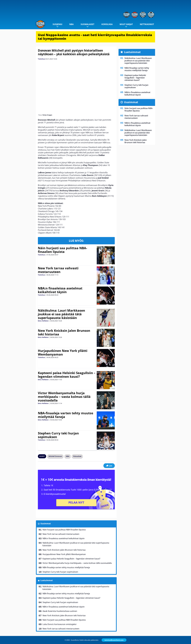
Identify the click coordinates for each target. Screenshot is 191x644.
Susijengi (57, 24)
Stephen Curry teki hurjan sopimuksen (58, 435)
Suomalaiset (87, 24)
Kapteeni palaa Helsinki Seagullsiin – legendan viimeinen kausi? (67, 375)
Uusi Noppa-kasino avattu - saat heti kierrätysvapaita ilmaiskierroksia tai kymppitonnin (95, 37)
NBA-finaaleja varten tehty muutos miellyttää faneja (66, 415)
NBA (71, 24)
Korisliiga (107, 24)
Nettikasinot (147, 24)
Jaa (109, 466)
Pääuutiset (77, 456)
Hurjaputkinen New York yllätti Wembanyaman (63, 352)
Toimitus (41, 59)
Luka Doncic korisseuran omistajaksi (59, 624)
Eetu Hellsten (43, 321)
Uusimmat (46, 524)
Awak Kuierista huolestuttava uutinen (60, 611)
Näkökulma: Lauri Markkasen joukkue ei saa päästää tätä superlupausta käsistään (61, 314)
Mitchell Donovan (55, 456)
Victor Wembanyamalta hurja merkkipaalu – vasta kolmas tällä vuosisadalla (64, 397)
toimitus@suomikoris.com (114, 640)
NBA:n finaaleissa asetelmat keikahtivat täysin (60, 290)
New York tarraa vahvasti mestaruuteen (58, 270)
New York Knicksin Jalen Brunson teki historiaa (64, 332)
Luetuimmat (47, 580)
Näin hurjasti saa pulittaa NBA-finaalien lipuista (62, 250)
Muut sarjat (126, 24)
